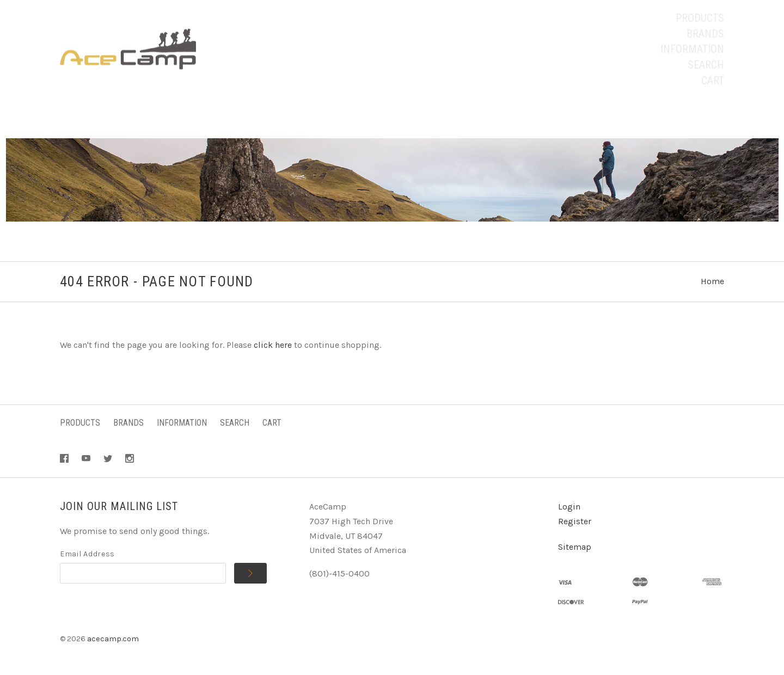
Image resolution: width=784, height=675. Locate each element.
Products (700, 18)
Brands (705, 34)
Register (575, 521)
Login (569, 507)
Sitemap (575, 547)
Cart (713, 81)
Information (692, 49)
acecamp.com (113, 639)
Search (706, 65)
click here (273, 345)
